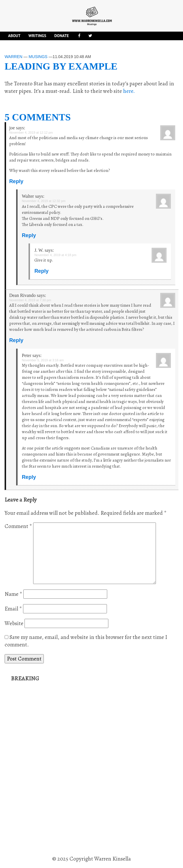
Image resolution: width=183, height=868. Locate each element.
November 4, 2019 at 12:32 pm (44, 201)
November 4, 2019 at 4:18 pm (55, 255)
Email (13, 609)
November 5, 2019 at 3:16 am (43, 360)
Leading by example (61, 66)
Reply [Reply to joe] (16, 181)
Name (13, 594)
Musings (38, 57)
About (14, 36)
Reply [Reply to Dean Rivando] (16, 340)
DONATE (61, 36)
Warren (14, 57)
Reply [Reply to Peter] (29, 477)
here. (129, 91)
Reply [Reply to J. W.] (41, 271)
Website (14, 623)
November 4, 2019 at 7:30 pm (30, 300)
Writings (37, 36)
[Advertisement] (54, 769)
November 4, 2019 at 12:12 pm (31, 132)
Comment (18, 526)
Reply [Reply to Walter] (29, 235)
